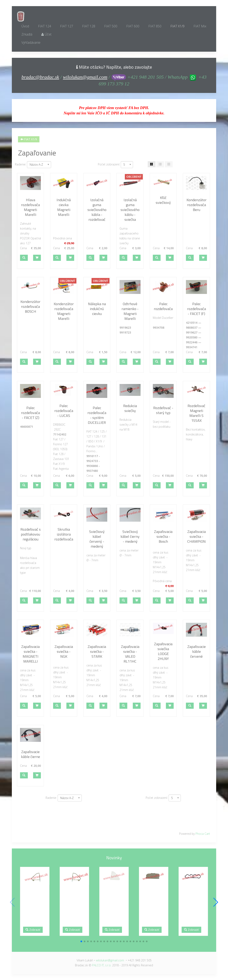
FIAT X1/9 (177, 26)
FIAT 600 (133, 26)
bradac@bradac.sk (40, 77)
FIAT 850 (155, 26)
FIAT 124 (45, 26)
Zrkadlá (27, 34)
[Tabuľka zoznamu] (160, 164)
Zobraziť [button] (33, 930)
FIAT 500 (111, 26)
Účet (46, 34)
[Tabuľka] (152, 164)
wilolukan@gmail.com (85, 77)
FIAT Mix (200, 26)
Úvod (25, 26)
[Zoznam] (169, 164)
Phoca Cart (203, 834)
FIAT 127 (67, 26)
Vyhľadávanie (31, 42)
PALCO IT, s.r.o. (102, 965)
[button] (24, 258)
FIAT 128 (89, 26)
